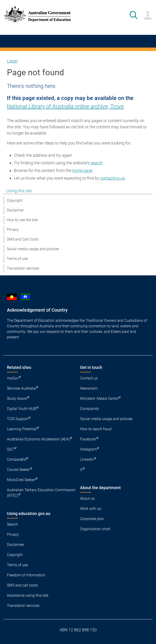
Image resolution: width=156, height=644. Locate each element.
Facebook (88, 439)
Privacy (13, 230)
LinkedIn (87, 459)
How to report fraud (96, 429)
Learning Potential (22, 429)
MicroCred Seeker (21, 480)
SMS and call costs (22, 585)
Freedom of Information (26, 575)
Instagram (88, 449)
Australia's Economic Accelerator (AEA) (38, 439)
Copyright (15, 200)
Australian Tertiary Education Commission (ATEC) (41, 493)
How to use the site (22, 220)
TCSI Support (18, 419)
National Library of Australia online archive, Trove (65, 106)
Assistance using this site (28, 595)
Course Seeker (18, 470)
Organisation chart (95, 529)
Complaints (89, 409)
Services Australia (21, 388)
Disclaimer (15, 210)
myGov (13, 378)
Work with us (91, 509)
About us (87, 498)
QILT (10, 449)
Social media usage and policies (33, 249)
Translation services (23, 268)
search (97, 163)
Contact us (89, 378)
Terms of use (17, 259)
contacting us (112, 178)
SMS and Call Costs (23, 239)
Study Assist (17, 399)
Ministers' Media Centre (99, 399)
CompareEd (16, 459)
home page (82, 170)
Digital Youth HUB (21, 409)
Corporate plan (92, 519)
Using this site (19, 191)
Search (12, 524)
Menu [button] (148, 18)
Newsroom (89, 388)
